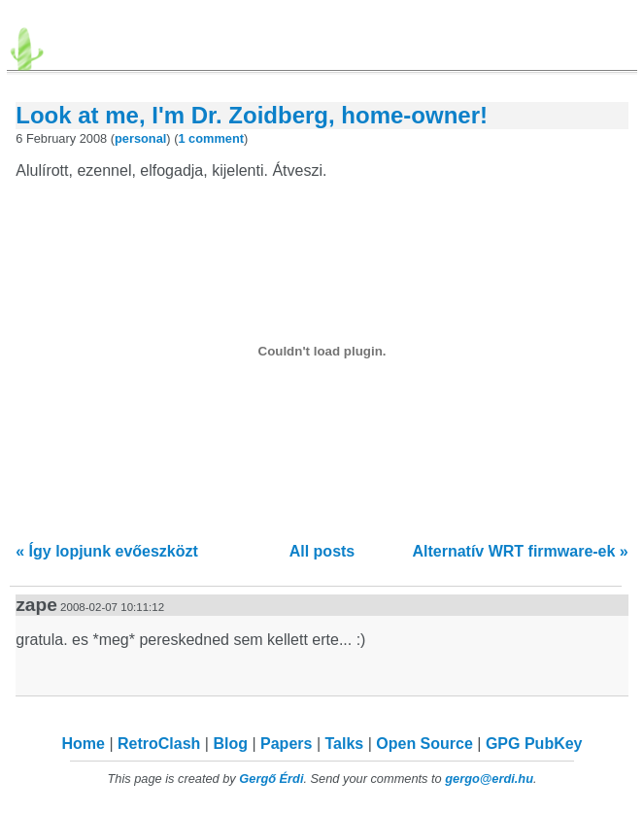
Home (84, 744)
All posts (322, 551)
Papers (286, 744)
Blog (230, 744)
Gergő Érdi (271, 779)
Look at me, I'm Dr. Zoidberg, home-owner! (252, 115)
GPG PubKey (534, 744)
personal (140, 138)
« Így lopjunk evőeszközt (107, 551)
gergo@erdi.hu (489, 779)
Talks (344, 744)
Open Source (424, 744)
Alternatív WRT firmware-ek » (520, 551)
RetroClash (159, 744)
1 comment (211, 138)
